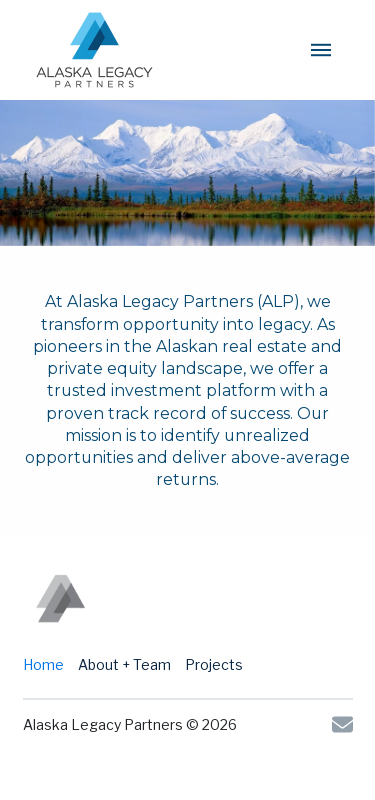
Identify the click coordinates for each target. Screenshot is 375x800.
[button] (321, 50)
